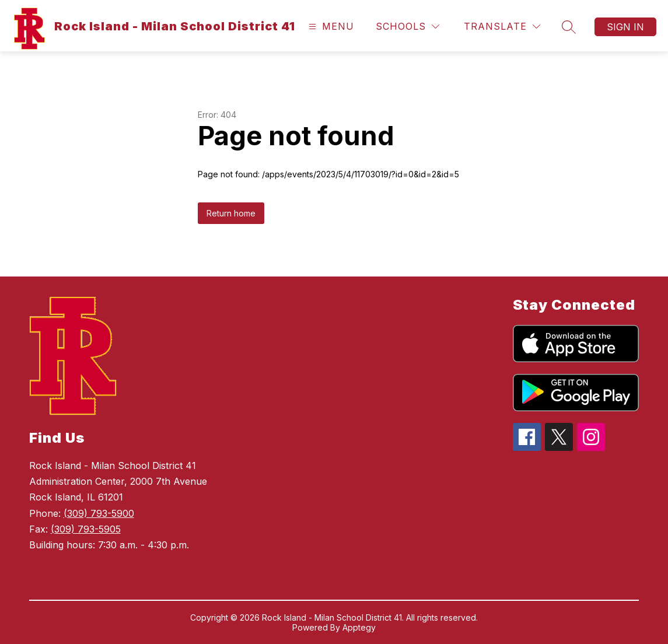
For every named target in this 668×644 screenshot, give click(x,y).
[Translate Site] (502, 27)
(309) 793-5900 (99, 513)
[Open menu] (330, 27)
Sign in (625, 27)
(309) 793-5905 (86, 529)
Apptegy (359, 627)
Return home (231, 213)
